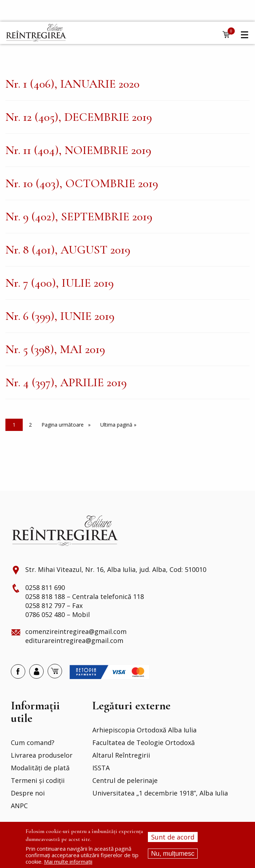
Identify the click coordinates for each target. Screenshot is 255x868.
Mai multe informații (68, 862)
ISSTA (101, 768)
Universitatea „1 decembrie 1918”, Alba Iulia (160, 793)
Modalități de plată (40, 768)
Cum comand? (33, 743)
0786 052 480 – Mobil (58, 615)
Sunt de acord (173, 837)
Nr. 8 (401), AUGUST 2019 (68, 250)
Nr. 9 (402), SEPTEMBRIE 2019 (79, 217)
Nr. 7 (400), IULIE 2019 (60, 283)
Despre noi (28, 793)
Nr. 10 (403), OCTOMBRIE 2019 (82, 183)
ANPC (19, 806)
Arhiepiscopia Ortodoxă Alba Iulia (144, 730)
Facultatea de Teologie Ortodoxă (144, 743)
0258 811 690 (45, 588)
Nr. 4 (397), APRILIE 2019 (66, 382)
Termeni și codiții (38, 781)
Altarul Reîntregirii (121, 755)
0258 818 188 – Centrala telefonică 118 (85, 597)
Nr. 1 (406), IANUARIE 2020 (72, 84)
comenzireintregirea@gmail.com (76, 632)
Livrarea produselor (42, 755)
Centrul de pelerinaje (125, 781)
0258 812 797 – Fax (54, 606)
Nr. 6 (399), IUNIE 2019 (60, 316)
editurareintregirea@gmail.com (74, 641)
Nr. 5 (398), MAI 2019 (55, 349)
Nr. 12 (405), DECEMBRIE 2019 (79, 117)
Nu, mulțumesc (173, 854)
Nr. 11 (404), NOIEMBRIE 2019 (78, 150)
